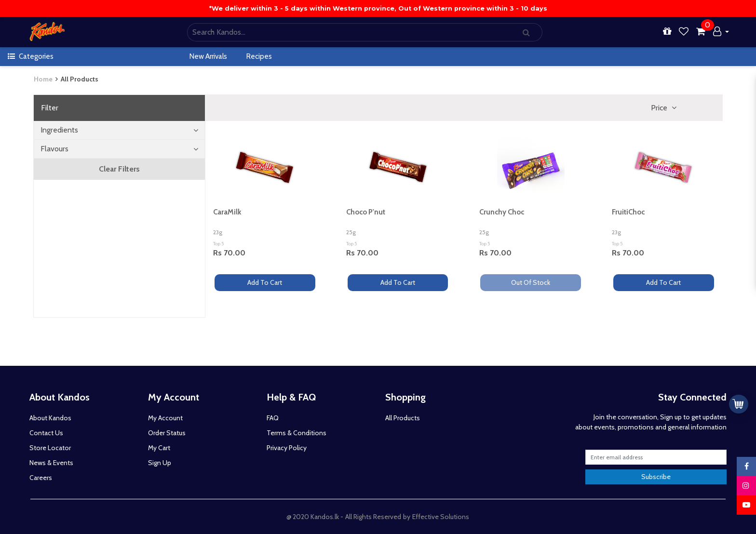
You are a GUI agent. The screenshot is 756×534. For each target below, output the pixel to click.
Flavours (120, 149)
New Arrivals (208, 56)
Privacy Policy (287, 448)
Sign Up (160, 463)
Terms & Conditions (297, 433)
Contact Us (46, 433)
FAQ (273, 418)
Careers (41, 478)
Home (43, 79)
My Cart (159, 448)
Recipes (259, 56)
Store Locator (50, 448)
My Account (165, 418)
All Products (80, 79)
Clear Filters (119, 169)
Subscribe (656, 477)
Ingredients (120, 130)
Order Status (167, 433)
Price (660, 108)
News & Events (51, 463)
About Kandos (50, 418)
